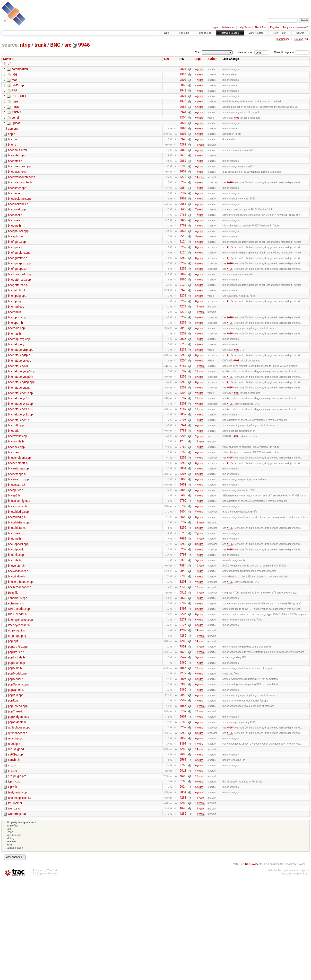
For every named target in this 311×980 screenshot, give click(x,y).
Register (275, 27)
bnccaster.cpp (17, 204)
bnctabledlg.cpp (18, 572)
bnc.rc (12, 155)
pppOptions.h (17, 774)
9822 (183, 241)
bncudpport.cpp (18, 608)
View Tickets (256, 33)
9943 (183, 94)
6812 (183, 664)
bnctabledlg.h (17, 578)
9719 (183, 382)
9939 (183, 670)
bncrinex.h (15, 504)
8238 (183, 327)
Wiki (167, 33)
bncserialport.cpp (19, 510)
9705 (183, 180)
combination (20, 69)
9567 (183, 854)
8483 (183, 553)
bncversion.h (16, 633)
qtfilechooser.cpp (19, 817)
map (15, 81)
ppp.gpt (13, 719)
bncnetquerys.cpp (20, 400)
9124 (183, 265)
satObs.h (14, 853)
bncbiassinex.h (18, 186)
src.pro (13, 866)
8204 (183, 125)
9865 (183, 88)
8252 (183, 198)
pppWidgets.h (17, 810)
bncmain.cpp (16, 363)
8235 (183, 688)
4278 (183, 192)
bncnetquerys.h (18, 406)
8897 (183, 143)
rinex (15, 106)
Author (212, 59)
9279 (183, 756)
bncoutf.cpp (16, 474)
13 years (200, 872)
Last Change (283, 39)
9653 (183, 186)
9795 (183, 468)
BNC (55, 45)
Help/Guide (245, 27)
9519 (183, 259)
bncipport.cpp (17, 351)
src (68, 45)
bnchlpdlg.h (16, 333)
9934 (183, 76)
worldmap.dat (17, 915)
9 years (199, 125)
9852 (183, 462)
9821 (183, 69)
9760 (183, 247)
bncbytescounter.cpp (22, 192)
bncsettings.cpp (18, 522)
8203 (183, 449)
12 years (200, 584)
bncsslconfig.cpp (19, 559)
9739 (183, 566)
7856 (183, 750)
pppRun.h (14, 786)
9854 (183, 204)
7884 (183, 633)
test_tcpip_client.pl (20, 896)
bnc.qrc (13, 149)
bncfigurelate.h (18, 284)
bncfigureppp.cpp (19, 290)
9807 (183, 82)
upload (16, 130)
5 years (199, 259)
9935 (183, 376)
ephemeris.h (16, 676)
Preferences (228, 27)
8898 (183, 137)
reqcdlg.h (14, 835)
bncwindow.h (17, 645)
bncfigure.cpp (17, 265)
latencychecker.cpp (20, 694)
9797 (183, 621)
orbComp (18, 88)
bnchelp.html (16, 320)
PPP (14, 94)
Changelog (205, 33)
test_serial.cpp (17, 890)
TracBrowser (252, 966)
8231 (183, 388)
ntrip (25, 45)
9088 (183, 112)
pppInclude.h (16, 737)
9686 (183, 848)
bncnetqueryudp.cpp (21, 424)
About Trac (260, 27)
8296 (183, 529)
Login (215, 27)
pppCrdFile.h (16, 731)
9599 (183, 786)
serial (15, 124)
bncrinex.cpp (16, 498)
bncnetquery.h (17, 382)
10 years (200, 603)
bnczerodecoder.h (20, 657)
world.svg (14, 908)
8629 (183, 229)
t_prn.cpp (14, 878)
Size (167, 59)
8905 (183, 762)
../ (9, 64)
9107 (183, 211)
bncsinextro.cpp (18, 535)
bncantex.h (15, 173)
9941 (183, 119)
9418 (183, 866)
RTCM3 (16, 118)
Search (300, 33)
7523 (183, 731)
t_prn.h (13, 884)
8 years (199, 198)
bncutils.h (14, 627)
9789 (183, 676)
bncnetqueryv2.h (19, 468)
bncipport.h (15, 357)
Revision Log (301, 39)
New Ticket (280, 33)
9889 (183, 535)
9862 (183, 161)
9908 (183, 217)
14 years (200, 155)
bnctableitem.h (18, 590)
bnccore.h (14, 247)
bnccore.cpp (16, 241)
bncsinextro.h (17, 541)
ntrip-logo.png (17, 712)
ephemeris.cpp (18, 670)
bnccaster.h (16, 210)
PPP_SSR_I (19, 100)
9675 (183, 167)
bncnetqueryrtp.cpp (21, 388)
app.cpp (13, 137)
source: (10, 45)
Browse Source (230, 33)
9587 (183, 174)
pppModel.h (16, 762)
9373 (183, 627)
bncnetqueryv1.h (19, 455)
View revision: (246, 52)
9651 (183, 223)
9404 (183, 572)
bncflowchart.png (19, 302)
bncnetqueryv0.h (19, 443)
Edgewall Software (47, 975)
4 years (199, 69)
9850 (183, 829)
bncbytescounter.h (20, 198)
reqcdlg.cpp (16, 829)
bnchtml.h (14, 345)
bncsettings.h (17, 529)
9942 (183, 364)
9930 (183, 131)
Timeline (184, 33)
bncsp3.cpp (16, 547)
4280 (183, 155)
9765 (183, 235)
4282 (183, 707)
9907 (183, 805)
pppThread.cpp (18, 792)
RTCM (16, 112)
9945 (183, 106)
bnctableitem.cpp (19, 584)
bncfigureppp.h (18, 296)
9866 (183, 743)
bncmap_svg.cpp (19, 376)
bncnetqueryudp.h (20, 431)
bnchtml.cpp (16, 339)
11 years (200, 407)
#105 (236, 125)
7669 (183, 603)
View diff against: (292, 52)
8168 (183, 878)
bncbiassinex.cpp (19, 180)
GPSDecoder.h (17, 688)
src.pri (12, 860)
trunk (40, 45)
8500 (183, 578)
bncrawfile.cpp (17, 486)
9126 (183, 701)
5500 (183, 872)
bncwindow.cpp (18, 639)
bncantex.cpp (17, 167)
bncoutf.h (14, 480)
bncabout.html (17, 161)
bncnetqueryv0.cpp (20, 437)
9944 (183, 474)
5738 (183, 658)
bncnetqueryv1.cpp (20, 449)
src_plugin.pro (17, 872)
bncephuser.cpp (18, 253)
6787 (183, 407)
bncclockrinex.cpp (20, 216)
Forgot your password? (295, 27)
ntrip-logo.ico (17, 706)
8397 (183, 682)
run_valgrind (16, 841)
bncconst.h (15, 235)
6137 (183, 584)
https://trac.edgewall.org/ (295, 975)
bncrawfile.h (16, 492)
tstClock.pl (15, 902)
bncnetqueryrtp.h (19, 394)
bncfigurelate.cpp (19, 278)
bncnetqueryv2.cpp (20, 461)
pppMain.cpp (17, 743)
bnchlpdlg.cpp (17, 326)
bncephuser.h (17, 259)
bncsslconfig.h (17, 566)
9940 (183, 149)
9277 (183, 695)
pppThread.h (16, 798)
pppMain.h (15, 749)
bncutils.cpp (16, 620)
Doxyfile (13, 664)
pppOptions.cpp (18, 768)
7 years (199, 229)
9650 (183, 541)
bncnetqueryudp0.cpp (22, 412)
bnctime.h (14, 602)
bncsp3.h (14, 553)
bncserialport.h (18, 516)
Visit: (198, 52)
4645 (183, 909)
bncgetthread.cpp (19, 308)
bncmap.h (14, 369)
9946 (84, 45)
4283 (183, 897)
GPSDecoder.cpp (19, 682)
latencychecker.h (19, 700)
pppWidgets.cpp (19, 804)
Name (7, 59)
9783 (183, 480)
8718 (183, 597)
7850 (183, 725)
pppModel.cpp (17, 755)
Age (198, 59)
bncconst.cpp (17, 228)
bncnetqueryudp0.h (21, 418)
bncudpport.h (17, 614)
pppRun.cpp (16, 780)
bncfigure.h (15, 271)
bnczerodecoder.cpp (21, 651)
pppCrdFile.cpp (18, 725)
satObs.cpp (15, 847)
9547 (183, 737)
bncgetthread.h (18, 314)
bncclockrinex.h (18, 222)
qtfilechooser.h (18, 823)
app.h (12, 143)
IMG (14, 75)
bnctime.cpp (16, 596)
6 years (199, 112)
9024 (183, 884)
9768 (183, 860)
